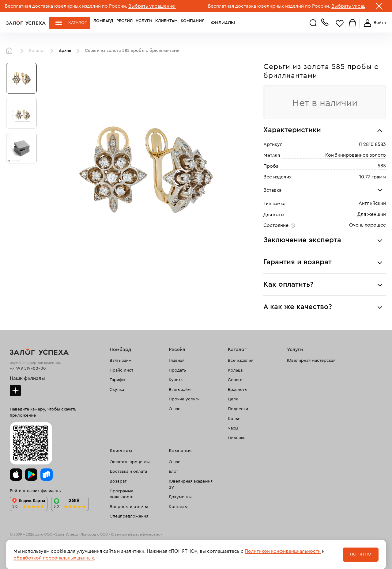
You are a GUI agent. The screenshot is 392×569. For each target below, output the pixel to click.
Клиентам (166, 23)
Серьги (235, 380)
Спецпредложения (129, 516)
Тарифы (117, 380)
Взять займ (121, 361)
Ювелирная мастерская (311, 361)
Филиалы (218, 23)
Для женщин (372, 214)
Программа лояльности (122, 494)
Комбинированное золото (356, 155)
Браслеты (238, 390)
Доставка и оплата (128, 472)
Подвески (238, 409)
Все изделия (241, 361)
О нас (175, 409)
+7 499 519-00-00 (28, 369)
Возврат (118, 481)
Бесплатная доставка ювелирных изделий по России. (66, 6)
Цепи (233, 399)
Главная (11, 51)
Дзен (15, 391)
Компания (193, 23)
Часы (233, 428)
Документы (180, 497)
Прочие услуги (184, 399)
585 (382, 166)
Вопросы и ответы (129, 507)
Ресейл (124, 23)
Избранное (340, 23)
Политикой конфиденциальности (283, 551)
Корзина (352, 23)
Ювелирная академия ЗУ (191, 484)
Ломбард (103, 23)
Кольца (235, 370)
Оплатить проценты (130, 462)
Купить (176, 380)
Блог (173, 472)
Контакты (178, 507)
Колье (234, 419)
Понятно (361, 554)
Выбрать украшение (152, 6)
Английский (372, 203)
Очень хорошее (367, 225)
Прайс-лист (121, 370)
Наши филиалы (27, 378)
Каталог (77, 23)
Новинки (237, 438)
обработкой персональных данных (54, 558)
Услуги (144, 23)
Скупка (117, 390)
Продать (177, 370)
